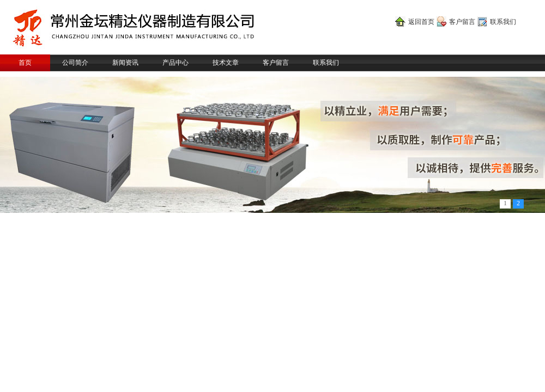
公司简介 (75, 63)
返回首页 (421, 22)
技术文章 (226, 63)
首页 (25, 63)
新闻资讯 (125, 63)
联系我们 (503, 22)
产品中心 (175, 63)
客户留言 (462, 22)
